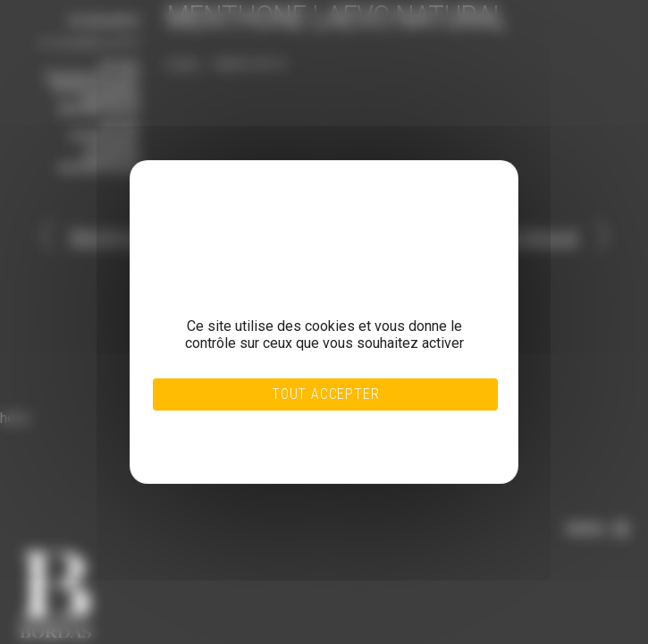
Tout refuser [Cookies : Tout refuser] (290, 425)
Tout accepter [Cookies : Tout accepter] (325, 394)
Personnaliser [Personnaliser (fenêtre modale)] (290, 436)
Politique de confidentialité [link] (290, 446)
